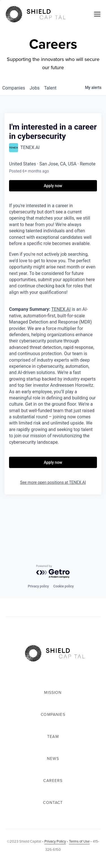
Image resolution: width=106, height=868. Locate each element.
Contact (53, 803)
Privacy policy (38, 586)
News (53, 759)
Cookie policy (64, 586)
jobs (35, 88)
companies (14, 88)
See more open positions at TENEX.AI (53, 482)
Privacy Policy (55, 841)
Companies (53, 715)
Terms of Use (79, 841)
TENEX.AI (61, 309)
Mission (53, 693)
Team (53, 737)
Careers (53, 781)
